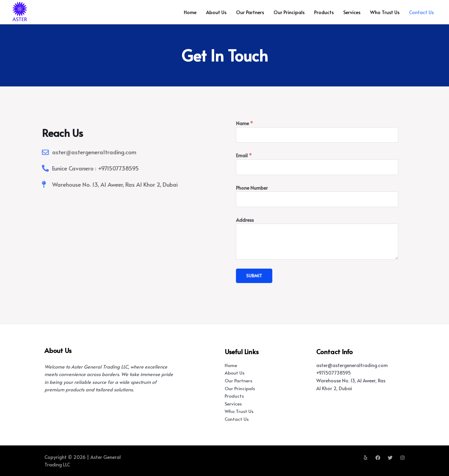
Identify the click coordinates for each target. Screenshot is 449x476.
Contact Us (421, 12)
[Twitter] (390, 458)
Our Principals (289, 12)
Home (190, 12)
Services (352, 12)
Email (261, 155)
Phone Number (268, 188)
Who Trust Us (385, 12)
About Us (216, 12)
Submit (271, 276)
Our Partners (250, 12)
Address (261, 220)
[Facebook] (378, 458)
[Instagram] (402, 458)
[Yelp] (366, 458)
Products (324, 12)
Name (261, 123)
